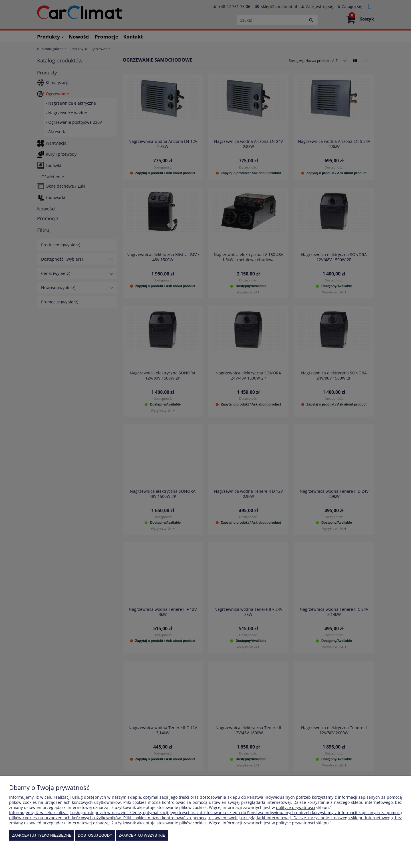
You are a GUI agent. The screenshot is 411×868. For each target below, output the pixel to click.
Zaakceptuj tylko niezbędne (42, 835)
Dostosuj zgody (95, 835)
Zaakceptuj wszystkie (142, 835)
